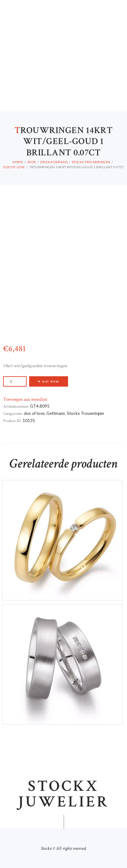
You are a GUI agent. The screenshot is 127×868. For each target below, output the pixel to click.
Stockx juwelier (64, 794)
